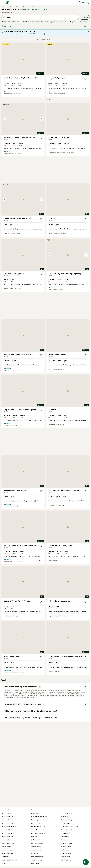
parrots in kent (6, 810)
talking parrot (6, 847)
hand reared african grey (69, 827)
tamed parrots (66, 860)
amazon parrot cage (8, 843)
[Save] (41, 79)
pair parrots (65, 837)
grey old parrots (67, 813)
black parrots (66, 833)
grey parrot (5, 857)
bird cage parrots (67, 830)
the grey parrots (37, 860)
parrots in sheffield (8, 823)
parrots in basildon (8, 840)
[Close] (89, 32)
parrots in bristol (7, 817)
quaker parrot (36, 850)
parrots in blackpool (8, 830)
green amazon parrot (68, 820)
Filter (85, 17)
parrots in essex (7, 813)
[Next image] (41, 119)
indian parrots (36, 840)
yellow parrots (66, 810)
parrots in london (7, 820)
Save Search (7, 26)
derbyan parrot (36, 820)
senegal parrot (36, 810)
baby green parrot (37, 843)
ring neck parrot (67, 843)
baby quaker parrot (38, 857)
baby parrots (36, 823)
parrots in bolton (7, 837)
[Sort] (85, 26)
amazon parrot (66, 817)
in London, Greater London (34, 9)
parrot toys (35, 863)
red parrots (65, 850)
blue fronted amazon (38, 833)
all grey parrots (66, 847)
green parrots (66, 823)
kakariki (34, 837)
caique (4, 863)
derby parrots (66, 840)
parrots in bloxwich (8, 833)
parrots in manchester (9, 827)
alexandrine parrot (38, 830)
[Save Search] (86, 862)
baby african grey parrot (39, 817)
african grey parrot (8, 850)
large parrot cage (7, 853)
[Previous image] (5, 119)
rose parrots (65, 857)
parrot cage (35, 813)
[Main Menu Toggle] (3, 3)
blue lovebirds (66, 853)
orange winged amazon (9, 860)
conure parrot (36, 853)
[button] (23, 119)
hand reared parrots (38, 827)
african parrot (36, 847)
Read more (84, 22)
